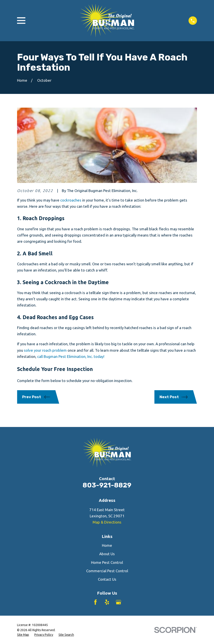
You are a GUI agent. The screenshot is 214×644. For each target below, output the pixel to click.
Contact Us (107, 579)
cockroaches (71, 200)
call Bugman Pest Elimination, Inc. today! (71, 356)
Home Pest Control (107, 562)
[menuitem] (23, 635)
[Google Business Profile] (119, 602)
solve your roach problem (45, 350)
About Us (107, 554)
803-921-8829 (107, 485)
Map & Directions (107, 522)
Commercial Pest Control (107, 571)
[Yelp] (107, 602)
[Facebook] (95, 602)
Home (107, 545)
